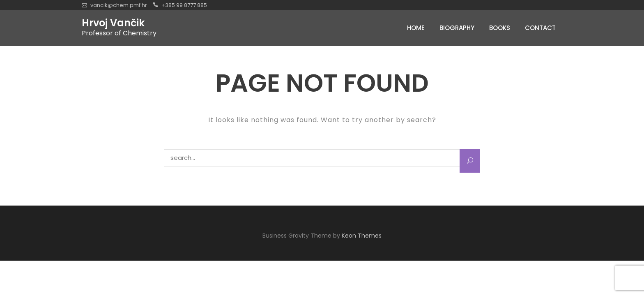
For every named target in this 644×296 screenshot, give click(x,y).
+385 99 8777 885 (184, 5)
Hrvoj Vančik (113, 23)
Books (500, 28)
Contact (540, 28)
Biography (457, 28)
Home (416, 28)
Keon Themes (362, 236)
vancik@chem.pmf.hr (119, 5)
